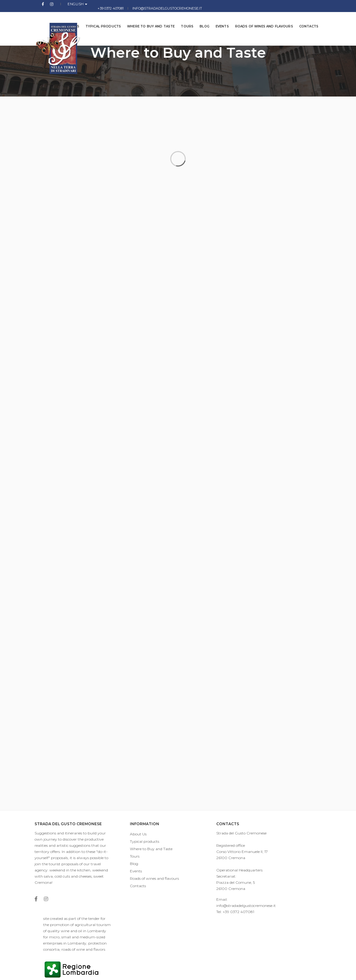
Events (218, 18)
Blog (200, 18)
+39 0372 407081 (230, 4)
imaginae (163, 971)
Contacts (304, 18)
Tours (182, 18)
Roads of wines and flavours (259, 18)
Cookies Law (310, 971)
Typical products (99, 18)
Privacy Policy (282, 971)
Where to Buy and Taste (146, 18)
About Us (126, 838)
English (64, 4)
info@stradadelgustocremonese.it (287, 4)
